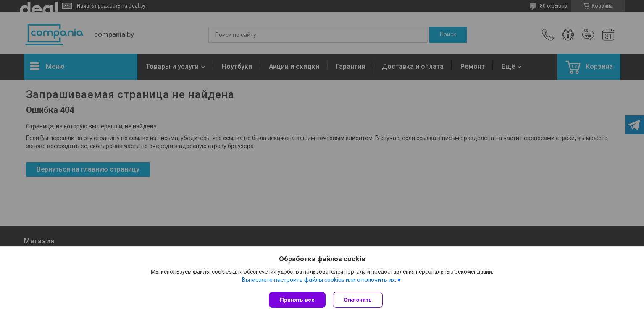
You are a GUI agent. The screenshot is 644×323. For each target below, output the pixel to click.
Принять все (297, 300)
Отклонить (359, 300)
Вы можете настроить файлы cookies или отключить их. (319, 281)
